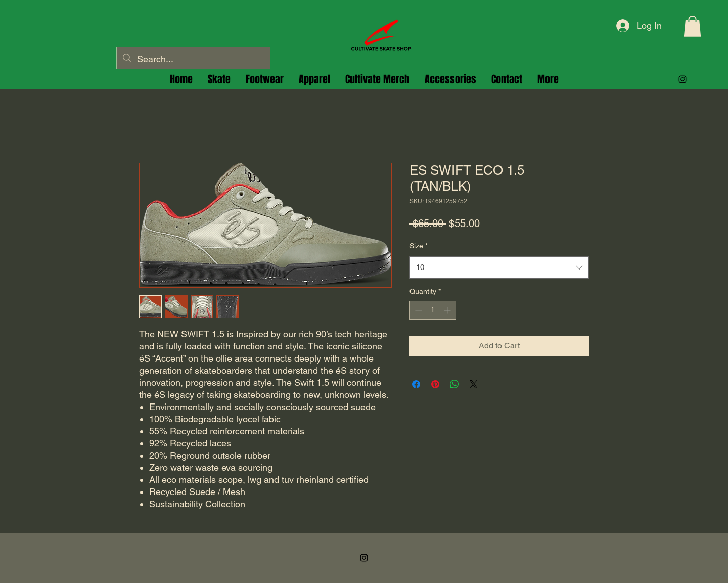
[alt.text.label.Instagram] (682, 79)
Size (419, 246)
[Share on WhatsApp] (454, 384)
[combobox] (499, 267)
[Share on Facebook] (416, 384)
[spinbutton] (433, 310)
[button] (692, 26)
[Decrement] (417, 310)
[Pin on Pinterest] (435, 384)
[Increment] (448, 310)
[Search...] (193, 59)
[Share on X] (474, 384)
